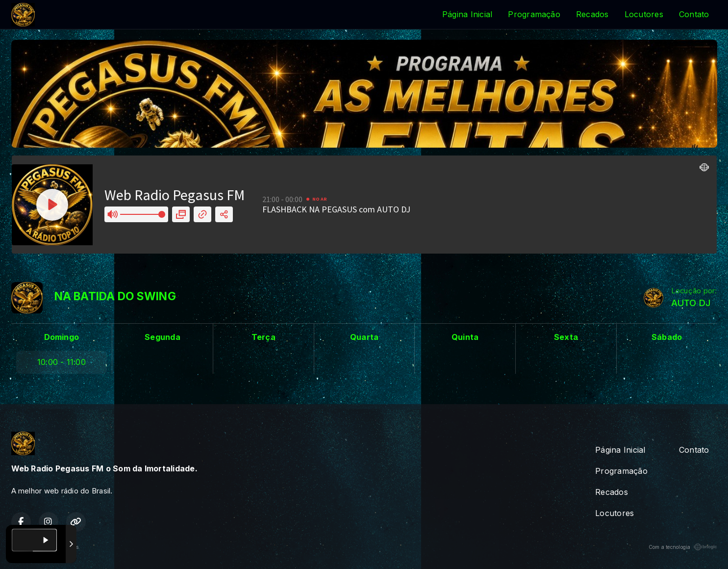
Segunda (163, 337)
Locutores (644, 14)
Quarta (364, 337)
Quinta (465, 337)
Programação (534, 14)
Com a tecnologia (683, 547)
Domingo (62, 337)
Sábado (667, 337)
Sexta (566, 337)
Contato (694, 14)
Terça (264, 337)
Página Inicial (467, 14)
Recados (592, 14)
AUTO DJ (691, 303)
